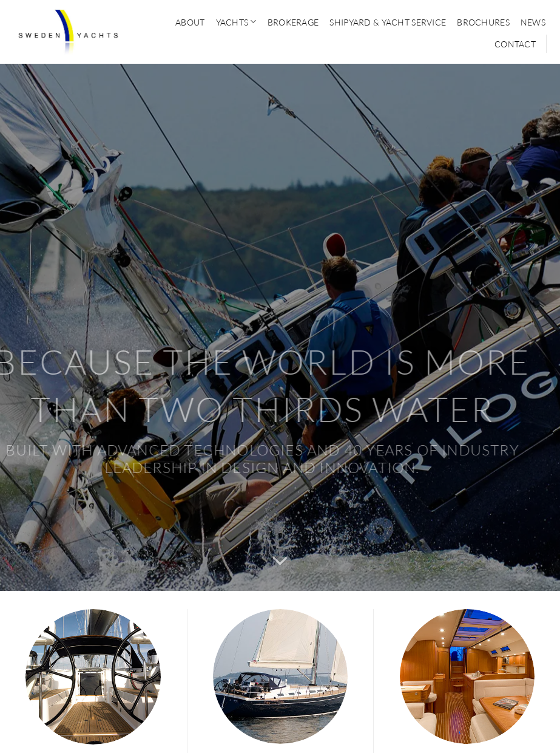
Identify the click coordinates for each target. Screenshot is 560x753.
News (533, 22)
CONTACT (515, 44)
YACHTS (236, 22)
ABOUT (190, 22)
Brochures (483, 22)
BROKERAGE (293, 22)
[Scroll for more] (280, 562)
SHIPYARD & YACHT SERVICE (388, 22)
